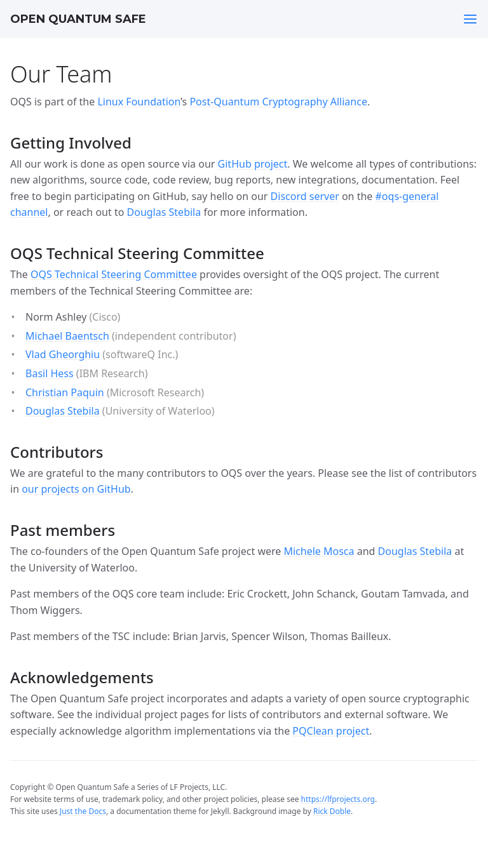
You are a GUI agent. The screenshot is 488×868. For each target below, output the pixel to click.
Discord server (305, 196)
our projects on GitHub (76, 489)
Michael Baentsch (67, 336)
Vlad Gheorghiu (63, 354)
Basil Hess (50, 373)
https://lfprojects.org (338, 799)
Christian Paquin (65, 392)
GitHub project (253, 164)
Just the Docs (83, 811)
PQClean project (331, 731)
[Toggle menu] (470, 19)
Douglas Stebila (164, 212)
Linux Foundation (139, 102)
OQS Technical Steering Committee (114, 274)
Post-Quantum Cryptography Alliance (278, 102)
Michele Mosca (319, 551)
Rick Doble (332, 811)
